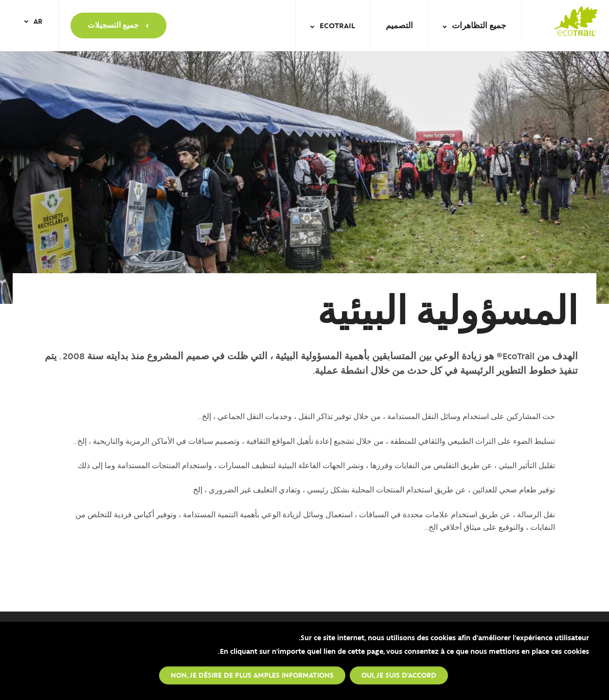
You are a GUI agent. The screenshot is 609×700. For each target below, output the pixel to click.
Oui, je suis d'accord (399, 675)
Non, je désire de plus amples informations (252, 675)
